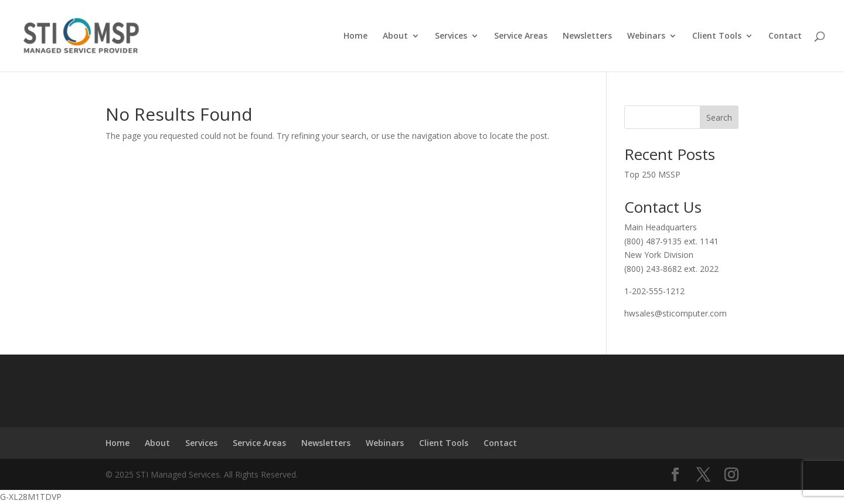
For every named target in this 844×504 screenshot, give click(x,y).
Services (451, 36)
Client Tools (717, 36)
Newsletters (587, 36)
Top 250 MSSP (652, 174)
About (395, 36)
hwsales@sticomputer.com (675, 313)
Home (355, 36)
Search (719, 118)
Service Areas (521, 36)
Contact (785, 36)
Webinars (646, 36)
